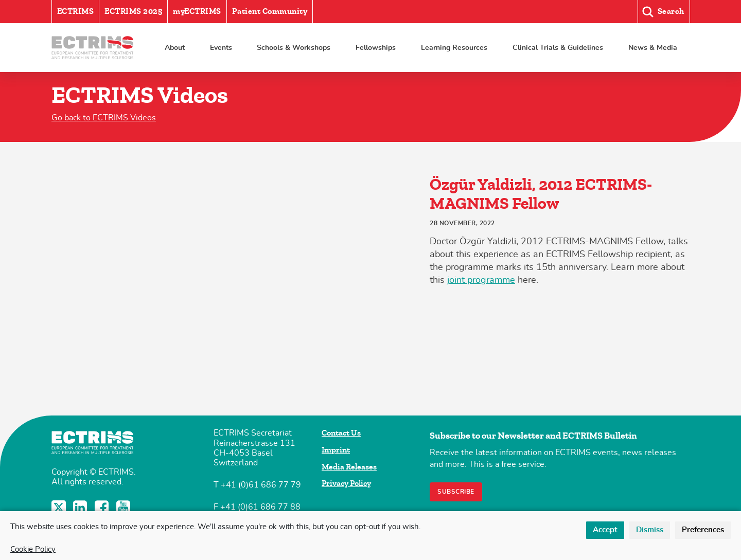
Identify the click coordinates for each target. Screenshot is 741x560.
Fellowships (376, 48)
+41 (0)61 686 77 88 (260, 507)
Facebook (103, 508)
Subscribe (456, 492)
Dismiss (650, 530)
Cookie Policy (33, 549)
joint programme (481, 280)
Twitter (60, 508)
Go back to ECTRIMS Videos (104, 118)
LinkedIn (81, 508)
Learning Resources (454, 48)
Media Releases (349, 467)
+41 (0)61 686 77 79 (261, 485)
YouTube (125, 508)
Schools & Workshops (294, 48)
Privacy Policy (346, 483)
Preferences (703, 530)
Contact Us (341, 433)
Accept (605, 530)
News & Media (653, 48)
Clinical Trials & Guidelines (558, 48)
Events (221, 48)
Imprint (336, 450)
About (175, 48)
